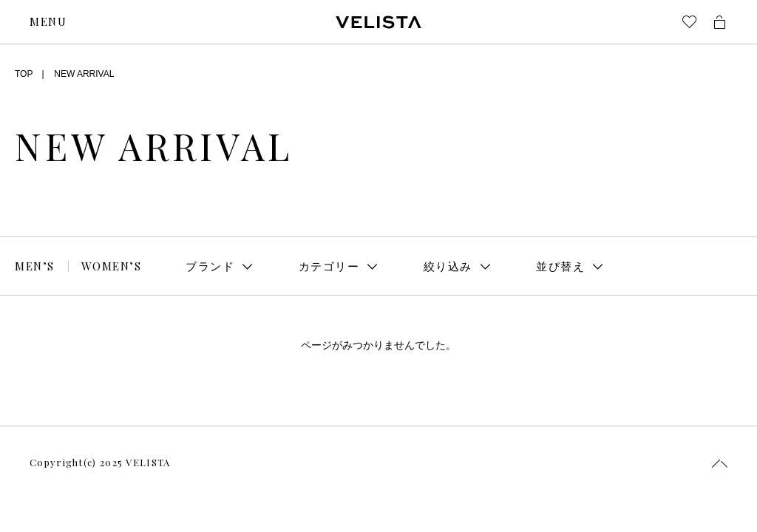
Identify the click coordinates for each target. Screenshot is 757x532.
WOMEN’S (112, 266)
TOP (24, 74)
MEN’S (35, 266)
